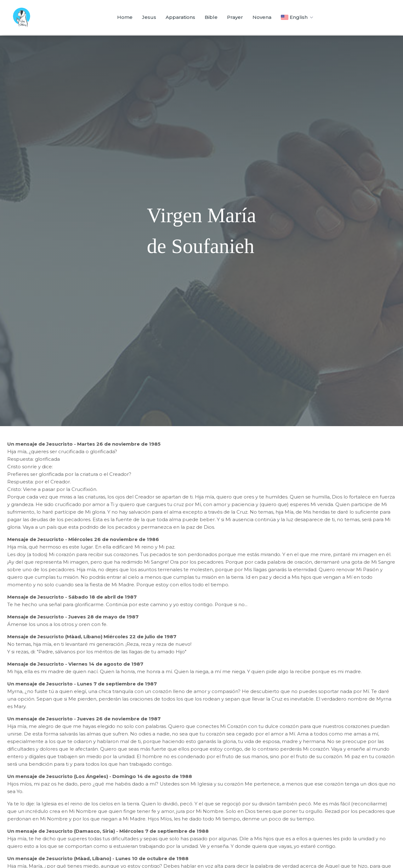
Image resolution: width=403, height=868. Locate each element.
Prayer (235, 17)
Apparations (180, 17)
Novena (262, 17)
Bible (211, 17)
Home (125, 17)
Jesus (149, 17)
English (298, 17)
